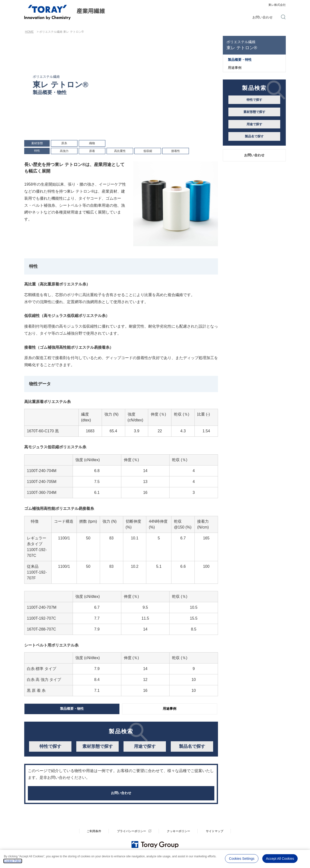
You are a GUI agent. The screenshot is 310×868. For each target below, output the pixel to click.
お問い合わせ (263, 17)
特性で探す (50, 748)
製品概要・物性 (72, 709)
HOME (29, 32)
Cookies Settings (242, 858)
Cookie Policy (13, 861)
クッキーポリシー (178, 837)
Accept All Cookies (280, 858)
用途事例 (170, 709)
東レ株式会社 (277, 5)
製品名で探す (192, 748)
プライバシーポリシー (132, 837)
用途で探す (145, 748)
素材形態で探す (98, 748)
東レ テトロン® (254, 45)
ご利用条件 (94, 837)
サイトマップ (215, 837)
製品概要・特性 (240, 60)
